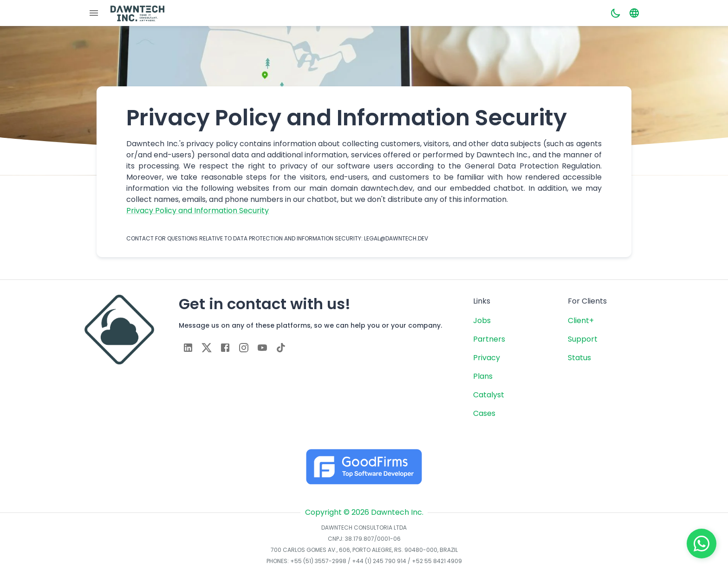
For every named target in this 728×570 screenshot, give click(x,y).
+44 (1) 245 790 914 (379, 561)
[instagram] (244, 348)
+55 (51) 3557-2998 (318, 561)
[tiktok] (281, 348)
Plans (483, 376)
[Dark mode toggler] (616, 13)
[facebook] (225, 348)
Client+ (581, 321)
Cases (484, 413)
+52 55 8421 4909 (437, 561)
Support (583, 339)
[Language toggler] (634, 13)
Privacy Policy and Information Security (198, 211)
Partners (489, 339)
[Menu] (94, 13)
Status (579, 358)
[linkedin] (188, 348)
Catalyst (489, 395)
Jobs (482, 321)
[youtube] (262, 348)
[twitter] (207, 348)
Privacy (487, 358)
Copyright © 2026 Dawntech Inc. (364, 512)
